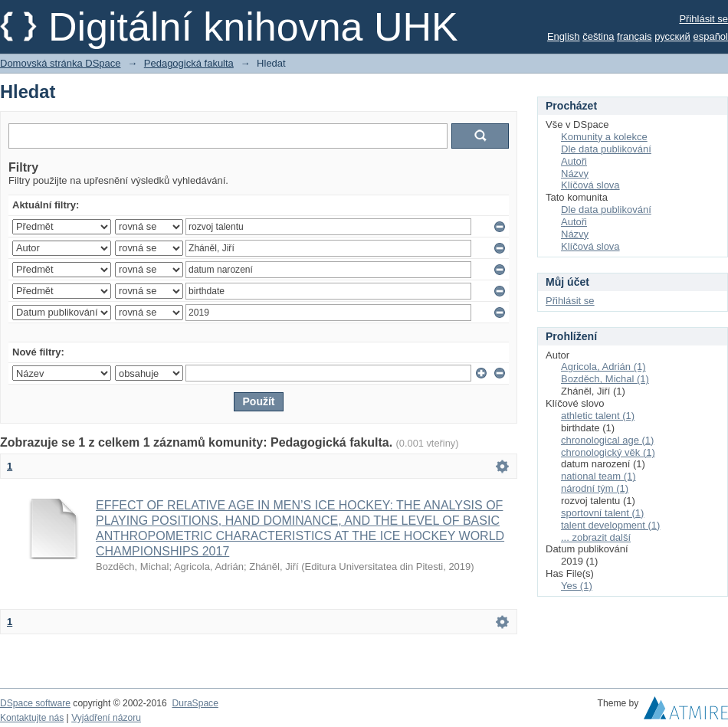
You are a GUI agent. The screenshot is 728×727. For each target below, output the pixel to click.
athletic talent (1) (598, 416)
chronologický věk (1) (608, 452)
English (564, 36)
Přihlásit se (703, 19)
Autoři (574, 161)
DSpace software (35, 703)
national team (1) (598, 476)
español (710, 36)
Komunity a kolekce (604, 137)
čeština (598, 36)
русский (672, 36)
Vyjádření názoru (106, 718)
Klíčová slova (590, 185)
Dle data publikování (606, 149)
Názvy (575, 174)
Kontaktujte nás (32, 718)
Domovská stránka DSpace (61, 63)
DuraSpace (195, 703)
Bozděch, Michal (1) (605, 379)
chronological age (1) (607, 440)
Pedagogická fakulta (189, 63)
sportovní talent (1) (602, 513)
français (635, 36)
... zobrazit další (596, 537)
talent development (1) (610, 525)
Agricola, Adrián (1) (603, 367)
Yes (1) (577, 586)
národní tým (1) (595, 488)
